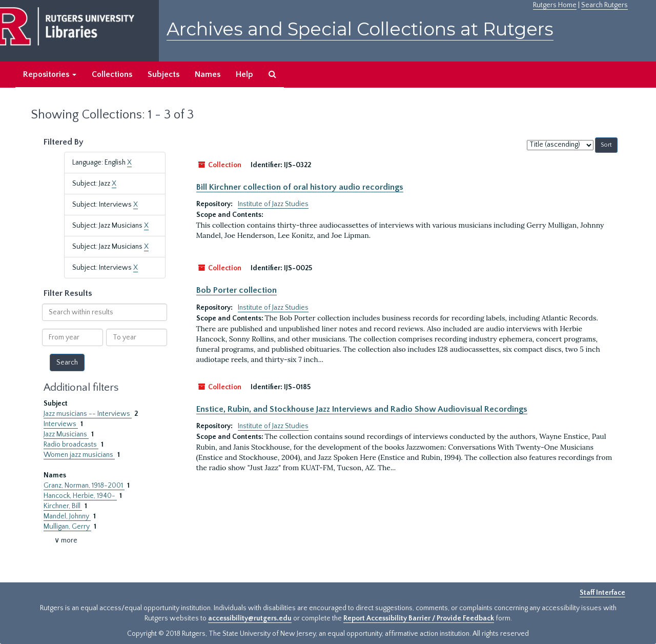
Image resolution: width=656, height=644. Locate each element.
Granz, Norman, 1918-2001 (84, 486)
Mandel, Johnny (67, 516)
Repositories (50, 74)
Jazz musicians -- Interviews (88, 414)
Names (208, 74)
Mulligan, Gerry (67, 527)
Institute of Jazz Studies (273, 204)
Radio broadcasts (71, 445)
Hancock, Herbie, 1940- (80, 496)
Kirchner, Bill (63, 506)
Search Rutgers (604, 5)
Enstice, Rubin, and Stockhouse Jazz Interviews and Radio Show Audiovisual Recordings (362, 409)
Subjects (163, 74)
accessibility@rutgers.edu (250, 618)
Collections (112, 74)
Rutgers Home (555, 5)
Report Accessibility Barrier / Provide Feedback (419, 618)
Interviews (61, 424)
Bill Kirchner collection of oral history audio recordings (300, 187)
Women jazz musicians (79, 455)
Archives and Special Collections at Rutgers (360, 29)
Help (244, 74)
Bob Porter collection (237, 290)
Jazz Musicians (66, 434)
